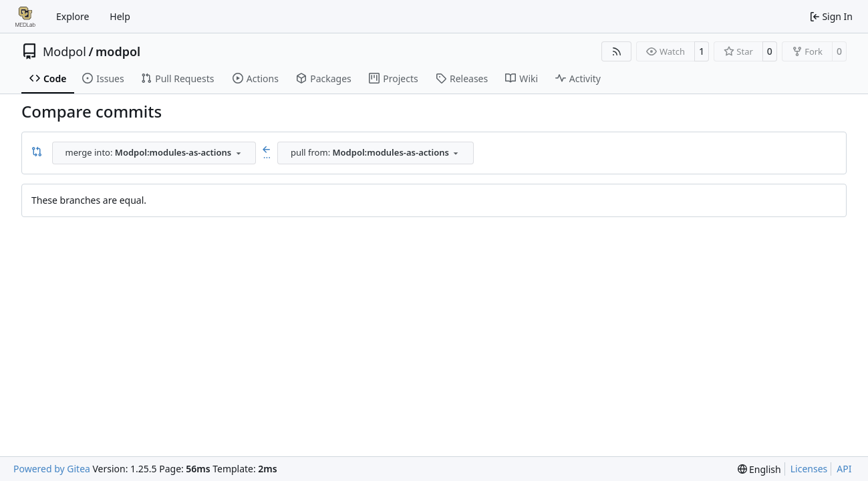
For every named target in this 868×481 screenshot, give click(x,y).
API (844, 469)
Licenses (809, 469)
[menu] (759, 469)
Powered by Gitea (52, 469)
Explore (73, 16)
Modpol (64, 51)
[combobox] (154, 153)
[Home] (25, 17)
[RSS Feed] (617, 51)
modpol (118, 51)
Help (120, 16)
